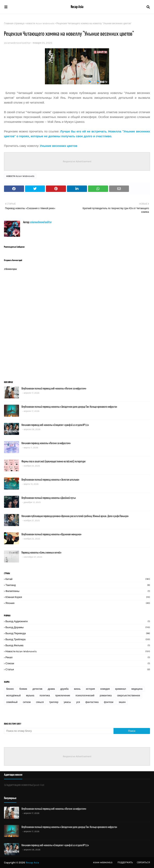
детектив (37, 689)
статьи (78, 669)
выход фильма (78, 645)
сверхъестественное (129, 696)
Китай (78, 579)
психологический (85, 696)
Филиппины (78, 591)
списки (78, 663)
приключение (63, 696)
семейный (12, 702)
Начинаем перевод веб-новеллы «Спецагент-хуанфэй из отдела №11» (55, 425)
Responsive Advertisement (77, 161)
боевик (23, 689)
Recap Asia (77, 7)
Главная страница (14, 23)
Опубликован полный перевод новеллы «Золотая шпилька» (50, 480)
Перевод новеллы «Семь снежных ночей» (41, 553)
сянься (40, 702)
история (91, 689)
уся (78, 702)
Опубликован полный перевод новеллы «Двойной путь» (49, 498)
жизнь (77, 689)
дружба (64, 689)
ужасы (67, 702)
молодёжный (13, 696)
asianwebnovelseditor (17, 43)
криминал (121, 689)
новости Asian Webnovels (40, 23)
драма (51, 689)
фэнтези (109, 702)
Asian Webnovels (103, 862)
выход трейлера (78, 639)
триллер (54, 702)
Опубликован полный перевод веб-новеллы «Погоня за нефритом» (54, 389)
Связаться (143, 862)
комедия (105, 689)
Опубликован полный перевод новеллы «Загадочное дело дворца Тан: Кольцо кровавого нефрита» (69, 407)
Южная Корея (78, 597)
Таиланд (78, 585)
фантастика (92, 702)
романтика (106, 696)
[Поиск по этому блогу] (59, 731)
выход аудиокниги (78, 621)
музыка (30, 696)
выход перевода (78, 633)
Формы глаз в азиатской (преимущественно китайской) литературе (53, 462)
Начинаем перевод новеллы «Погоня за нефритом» (46, 443)
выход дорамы (78, 627)
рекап (78, 657)
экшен (122, 702)
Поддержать (125, 862)
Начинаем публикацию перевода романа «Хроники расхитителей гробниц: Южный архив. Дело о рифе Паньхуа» (75, 516)
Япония (78, 603)
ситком (27, 702)
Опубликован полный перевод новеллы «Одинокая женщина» (51, 534)
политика (45, 696)
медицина (137, 689)
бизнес (10, 689)
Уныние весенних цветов (59, 146)
